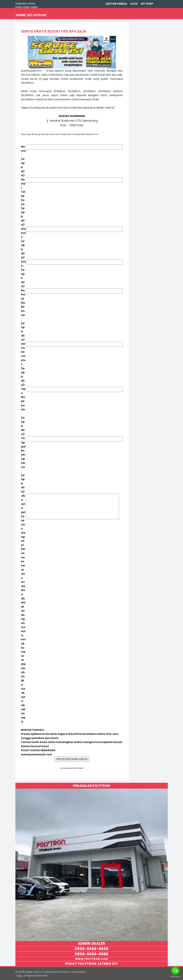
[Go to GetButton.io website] (175, 977)
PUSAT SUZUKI (78, 768)
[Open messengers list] (175, 971)
